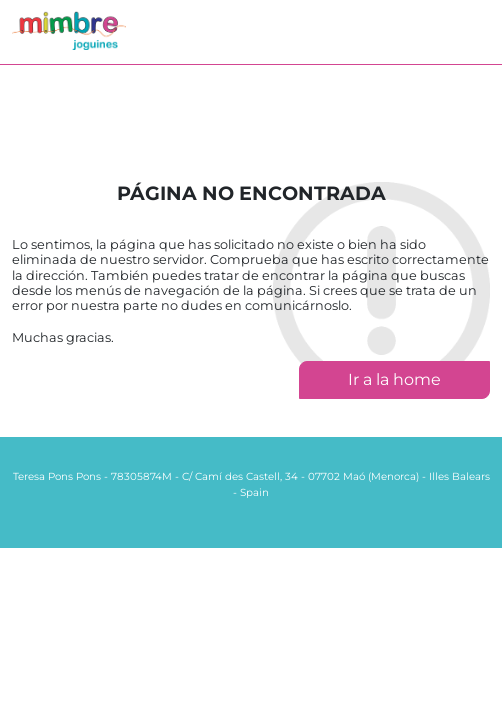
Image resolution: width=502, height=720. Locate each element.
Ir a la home (394, 379)
